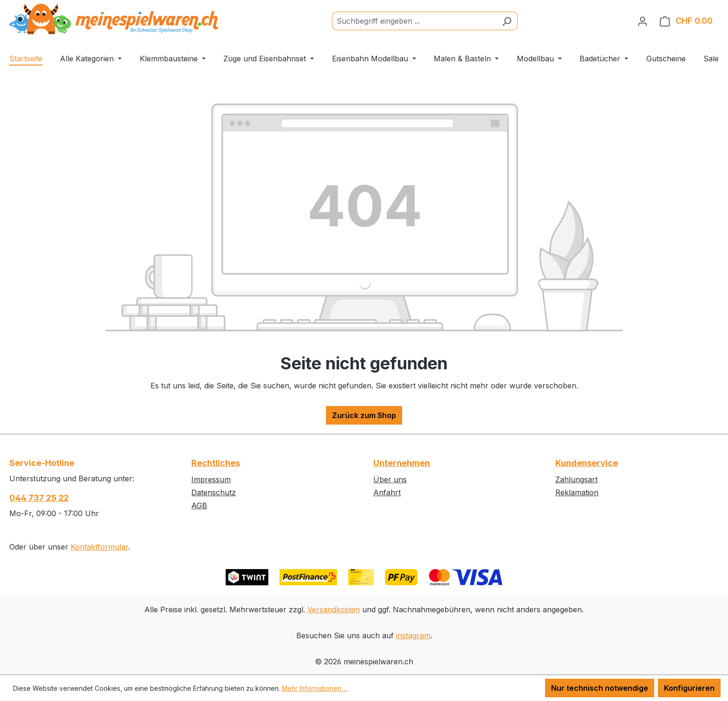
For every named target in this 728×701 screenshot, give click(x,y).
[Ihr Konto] (643, 21)
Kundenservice (587, 463)
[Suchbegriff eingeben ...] (414, 21)
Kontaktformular (99, 547)
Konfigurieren (689, 688)
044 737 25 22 (39, 498)
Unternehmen (402, 463)
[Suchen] (507, 21)
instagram (413, 635)
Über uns (390, 479)
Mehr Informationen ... (315, 688)
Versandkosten (334, 609)
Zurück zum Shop (364, 415)
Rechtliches (216, 463)
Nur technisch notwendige (600, 688)
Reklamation (577, 492)
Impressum (211, 479)
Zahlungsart (576, 479)
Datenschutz (214, 492)
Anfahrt (387, 492)
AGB (199, 505)
